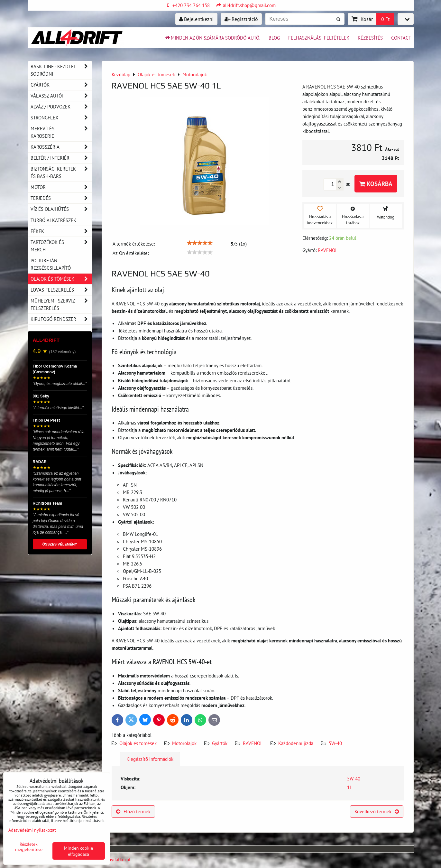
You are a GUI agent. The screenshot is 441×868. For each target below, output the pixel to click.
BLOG (274, 38)
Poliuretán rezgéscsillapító (51, 264)
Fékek (61, 231)
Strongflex (61, 118)
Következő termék (377, 811)
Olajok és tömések (139, 743)
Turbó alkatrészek (53, 220)
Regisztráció (241, 19)
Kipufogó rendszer (61, 319)
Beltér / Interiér (61, 158)
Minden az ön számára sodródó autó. (212, 38)
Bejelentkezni (196, 19)
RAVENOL (253, 743)
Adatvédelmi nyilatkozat (32, 830)
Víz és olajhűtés (61, 209)
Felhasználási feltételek (319, 38)
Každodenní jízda (296, 743)
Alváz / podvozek (61, 107)
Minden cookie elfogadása (78, 851)
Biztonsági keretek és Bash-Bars (61, 173)
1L (350, 787)
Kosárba (376, 184)
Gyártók (220, 743)
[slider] (200, 243)
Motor (61, 187)
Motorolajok (184, 743)
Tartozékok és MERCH (61, 246)
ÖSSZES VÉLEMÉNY (60, 544)
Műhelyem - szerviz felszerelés (61, 304)
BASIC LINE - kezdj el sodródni (61, 70)
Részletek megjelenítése (29, 847)
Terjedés (61, 198)
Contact (401, 38)
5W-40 (335, 743)
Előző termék (133, 811)
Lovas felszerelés (61, 290)
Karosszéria (61, 147)
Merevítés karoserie (61, 132)
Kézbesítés (370, 38)
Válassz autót (61, 96)
